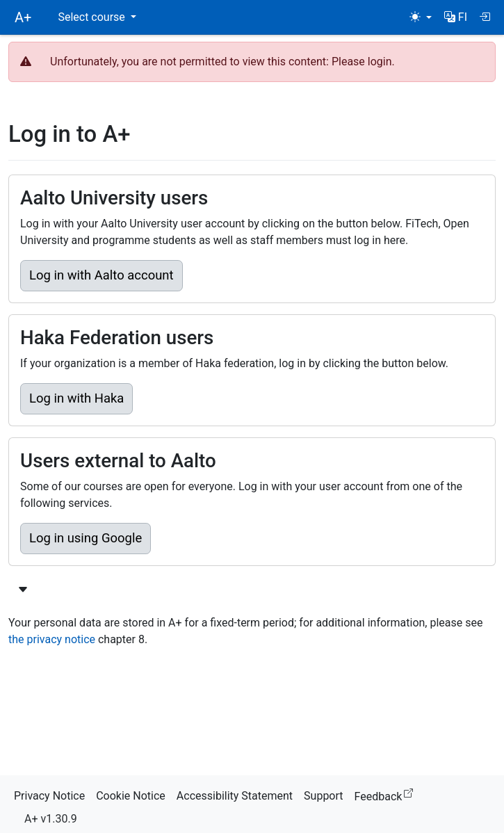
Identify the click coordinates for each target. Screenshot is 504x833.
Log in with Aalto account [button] (101, 275)
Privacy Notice (49, 796)
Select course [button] (92, 17)
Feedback (387, 794)
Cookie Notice (131, 796)
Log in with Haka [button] (76, 398)
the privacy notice (52, 639)
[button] (456, 17)
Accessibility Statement (235, 796)
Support (323, 796)
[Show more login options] (23, 590)
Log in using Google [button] (86, 538)
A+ (23, 17)
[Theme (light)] (421, 17)
